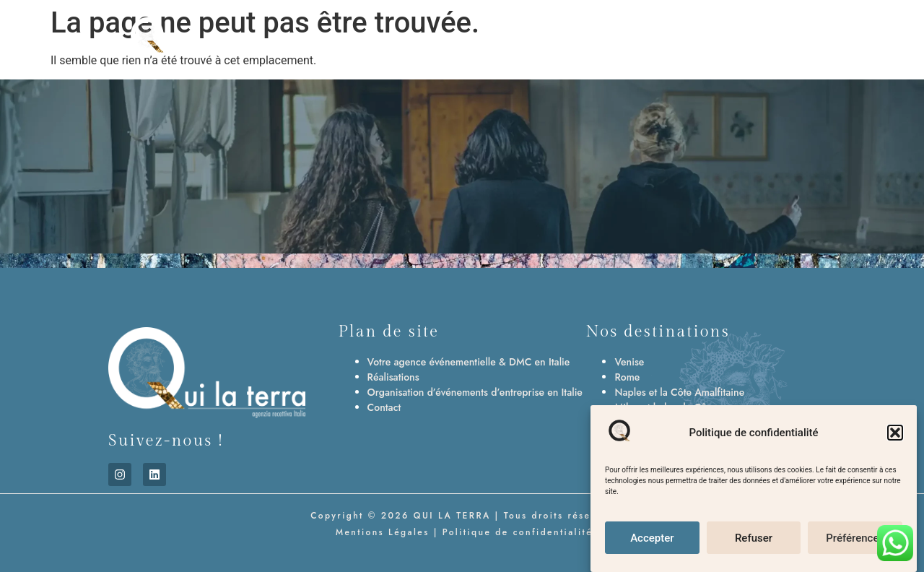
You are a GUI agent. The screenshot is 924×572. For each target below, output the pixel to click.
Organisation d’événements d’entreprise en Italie (475, 392)
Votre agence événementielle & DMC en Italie (469, 362)
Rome (627, 377)
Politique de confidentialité (518, 532)
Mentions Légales (380, 532)
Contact (384, 407)
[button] (895, 434)
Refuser (754, 539)
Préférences (855, 539)
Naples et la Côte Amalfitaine (679, 392)
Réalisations (393, 377)
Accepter (652, 539)
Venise (629, 362)
